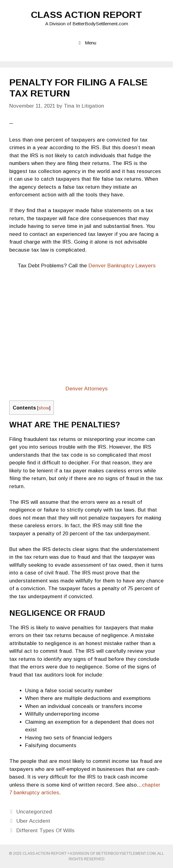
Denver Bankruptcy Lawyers (122, 266)
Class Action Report (86, 15)
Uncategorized (34, 812)
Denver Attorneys (87, 389)
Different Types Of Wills (45, 831)
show (44, 408)
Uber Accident (33, 821)
